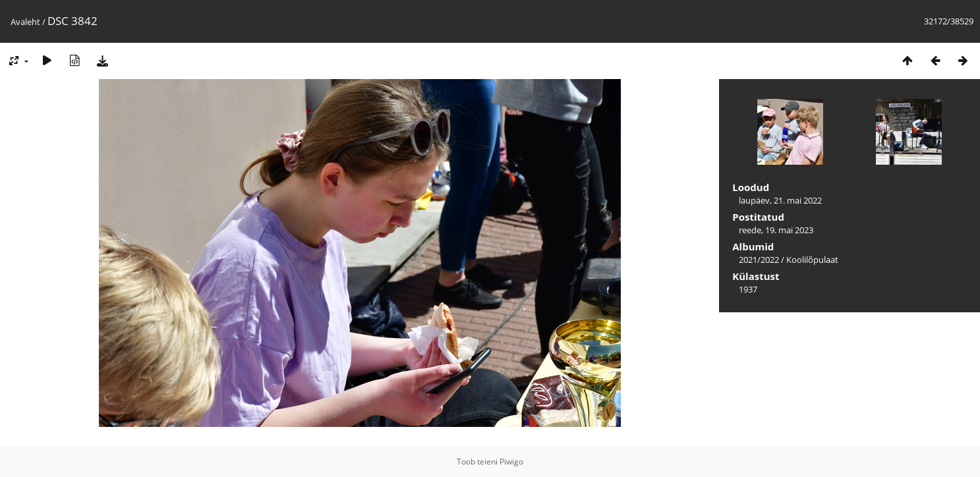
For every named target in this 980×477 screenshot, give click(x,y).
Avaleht (25, 22)
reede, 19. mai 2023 (776, 230)
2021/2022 (759, 260)
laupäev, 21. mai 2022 (780, 200)
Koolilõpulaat (812, 260)
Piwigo (511, 462)
